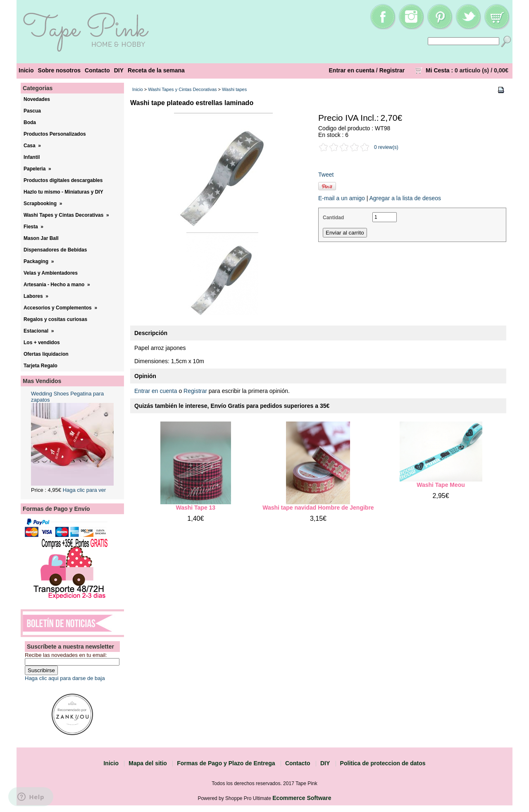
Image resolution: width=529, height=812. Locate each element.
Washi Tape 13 (195, 508)
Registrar (392, 70)
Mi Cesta (438, 70)
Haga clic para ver (85, 490)
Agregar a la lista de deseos (405, 198)
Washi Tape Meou (441, 485)
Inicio (26, 70)
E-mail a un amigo (342, 198)
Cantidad (333, 218)
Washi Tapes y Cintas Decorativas (182, 89)
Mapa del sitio (148, 763)
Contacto (97, 70)
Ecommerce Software (302, 798)
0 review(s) (386, 147)
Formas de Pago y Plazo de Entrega (226, 763)
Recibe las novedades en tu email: (66, 655)
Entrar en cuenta (352, 70)
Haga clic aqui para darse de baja (65, 678)
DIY (119, 70)
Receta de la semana (156, 70)
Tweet (326, 175)
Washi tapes (234, 89)
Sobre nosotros (59, 70)
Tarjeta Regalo (41, 366)
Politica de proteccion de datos (383, 763)
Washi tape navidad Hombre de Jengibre (318, 508)
